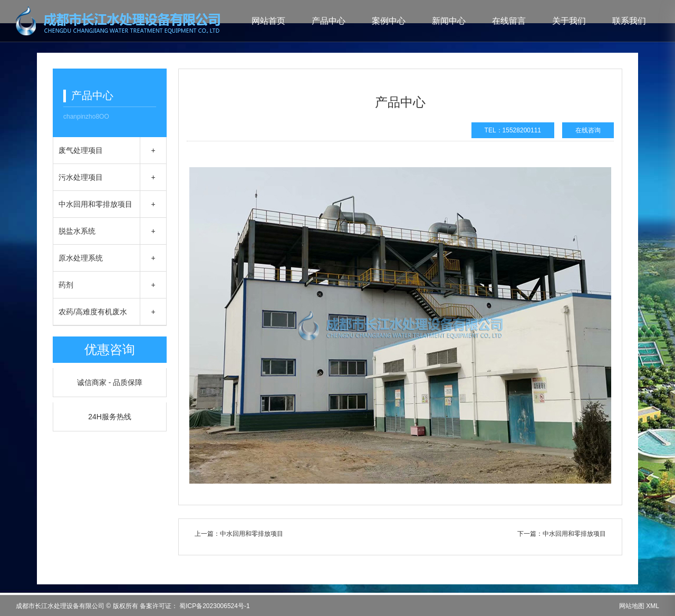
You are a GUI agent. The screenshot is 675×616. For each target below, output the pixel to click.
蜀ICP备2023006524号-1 (214, 606)
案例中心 (389, 21)
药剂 (66, 285)
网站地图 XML (639, 606)
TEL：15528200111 (513, 130)
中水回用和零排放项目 (95, 204)
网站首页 (268, 21)
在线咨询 (588, 130)
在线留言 (509, 21)
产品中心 (329, 21)
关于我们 (569, 21)
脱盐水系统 (77, 231)
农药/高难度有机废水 (93, 312)
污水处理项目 (81, 177)
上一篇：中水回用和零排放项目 (239, 534)
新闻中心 (449, 21)
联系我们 (629, 21)
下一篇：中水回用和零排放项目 (562, 534)
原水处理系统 (81, 258)
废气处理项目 (81, 150)
